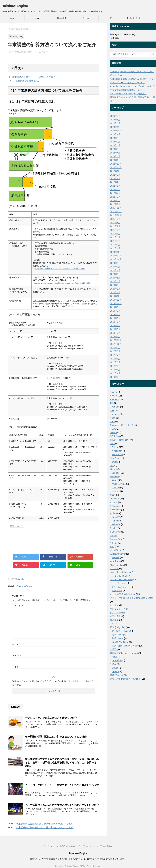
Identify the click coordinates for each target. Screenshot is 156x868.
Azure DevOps (119, 484)
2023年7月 (115, 142)
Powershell (115, 510)
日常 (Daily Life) (17, 579)
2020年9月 (115, 263)
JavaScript (115, 458)
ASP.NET (115, 399)
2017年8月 (115, 351)
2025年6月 (115, 123)
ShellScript (115, 524)
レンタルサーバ (118, 613)
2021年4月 (115, 237)
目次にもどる (17, 526)
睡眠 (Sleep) (117, 638)
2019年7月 (115, 315)
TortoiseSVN (116, 539)
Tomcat (114, 535)
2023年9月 (115, 134)
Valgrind (115, 414)
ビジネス (114, 605)
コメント (18, 605)
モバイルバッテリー (136, 18)
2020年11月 (116, 256)
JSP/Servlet (117, 455)
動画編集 (114, 620)
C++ (112, 410)
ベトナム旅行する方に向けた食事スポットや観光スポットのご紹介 (62, 805)
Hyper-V (116, 557)
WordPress (115, 561)
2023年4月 (115, 153)
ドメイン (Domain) (119, 576)
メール (17, 656)
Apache (114, 396)
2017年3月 (115, 370)
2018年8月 (115, 329)
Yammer (116, 491)
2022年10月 (116, 171)
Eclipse (115, 447)
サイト (15, 667)
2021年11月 (116, 212)
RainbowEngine (25, 586)
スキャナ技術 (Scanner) (121, 572)
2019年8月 (115, 311)
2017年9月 (115, 348)
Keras (114, 657)
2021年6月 (115, 230)
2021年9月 (115, 219)
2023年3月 (115, 156)
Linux (37, 18)
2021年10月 (116, 215)
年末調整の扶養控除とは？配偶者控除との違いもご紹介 (60, 268)
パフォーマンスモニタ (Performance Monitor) (132, 598)
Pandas (115, 521)
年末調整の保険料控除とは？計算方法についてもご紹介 (56, 737)
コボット (114, 569)
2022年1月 (115, 204)
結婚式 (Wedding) (120, 642)
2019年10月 (116, 303)
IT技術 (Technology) (120, 440)
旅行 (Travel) (118, 635)
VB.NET (114, 543)
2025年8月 (115, 120)
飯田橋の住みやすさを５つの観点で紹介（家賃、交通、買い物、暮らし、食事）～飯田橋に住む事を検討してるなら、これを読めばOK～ (62, 763)
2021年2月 (115, 245)
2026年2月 (115, 116)
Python (86, 18)
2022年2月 (115, 201)
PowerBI (116, 488)
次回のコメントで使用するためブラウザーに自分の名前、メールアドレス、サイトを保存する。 (53, 683)
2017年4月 (115, 366)
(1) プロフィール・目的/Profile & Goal (59, 846)
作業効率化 (115, 616)
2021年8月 (115, 223)
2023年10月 (116, 131)
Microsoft (114, 477)
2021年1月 (115, 248)
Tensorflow (117, 660)
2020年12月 (116, 252)
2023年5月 (115, 149)
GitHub (113, 432)
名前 (16, 644)
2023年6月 (115, 145)
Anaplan (114, 392)
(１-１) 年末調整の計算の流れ (25, 81)
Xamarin (116, 407)
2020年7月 (115, 270)
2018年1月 (115, 337)
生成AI (113, 664)
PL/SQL (114, 502)
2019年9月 (115, 307)
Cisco (113, 418)
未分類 (113, 649)
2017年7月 (115, 355)
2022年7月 (115, 182)
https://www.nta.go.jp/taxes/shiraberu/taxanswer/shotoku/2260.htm (62, 283)
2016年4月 (115, 377)
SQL (114, 429)
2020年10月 (116, 259)
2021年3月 (115, 241)
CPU (112, 421)
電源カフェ (117, 591)
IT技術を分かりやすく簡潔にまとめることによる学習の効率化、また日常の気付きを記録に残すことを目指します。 (78, 859)
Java (12, 18)
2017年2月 (115, 373)
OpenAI (115, 671)
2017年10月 (116, 344)
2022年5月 (115, 190)
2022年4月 (115, 193)
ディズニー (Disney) (121, 631)
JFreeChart (117, 451)
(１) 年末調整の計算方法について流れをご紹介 (32, 77)
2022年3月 (115, 197)
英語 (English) (117, 675)
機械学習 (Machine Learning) (124, 653)
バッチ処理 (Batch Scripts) (123, 594)
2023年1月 (115, 160)
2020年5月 (115, 278)
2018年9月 (115, 326)
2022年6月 (115, 186)
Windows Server (118, 554)
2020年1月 (115, 292)
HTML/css (115, 436)
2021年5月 (115, 234)
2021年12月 (116, 208)
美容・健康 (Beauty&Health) (125, 646)
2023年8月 (115, 138)
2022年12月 (116, 164)
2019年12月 (116, 296)
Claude (115, 668)
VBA (112, 546)
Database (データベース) (122, 425)
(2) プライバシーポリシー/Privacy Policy (96, 846)
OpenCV (116, 517)
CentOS (115, 473)
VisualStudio (116, 550)
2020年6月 (115, 274)
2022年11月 (116, 167)
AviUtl (114, 624)
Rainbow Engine (15, 6)
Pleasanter (115, 506)
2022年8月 (115, 178)
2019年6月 (115, 318)
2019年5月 (115, 322)
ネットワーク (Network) (121, 580)
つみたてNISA (117, 565)
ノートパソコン (118, 583)
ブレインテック (118, 609)
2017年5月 (115, 362)
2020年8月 (115, 267)
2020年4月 (115, 281)
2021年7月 (115, 226)
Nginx (113, 495)
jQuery (115, 462)
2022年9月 (115, 175)
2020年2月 (115, 289)
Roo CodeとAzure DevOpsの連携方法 (128, 94)
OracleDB (62, 18)
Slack (113, 528)
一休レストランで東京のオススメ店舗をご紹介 (51, 718)
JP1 (112, 466)
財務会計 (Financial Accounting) (125, 679)
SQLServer (115, 532)
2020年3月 (115, 285)
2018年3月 (115, 333)
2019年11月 (116, 300)
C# (111, 18)
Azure (114, 480)
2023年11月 (116, 127)
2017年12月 (116, 340)
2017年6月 (115, 359)
